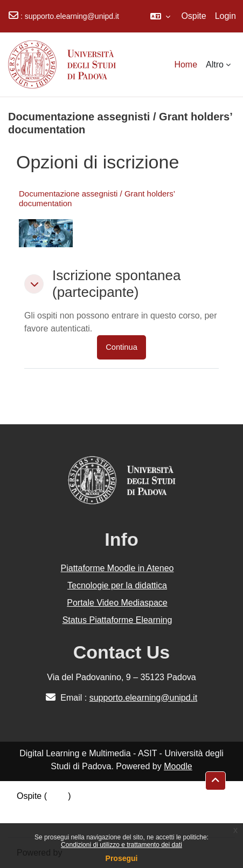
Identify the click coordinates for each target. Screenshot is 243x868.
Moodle (178, 766)
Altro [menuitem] (215, 65)
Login (225, 16)
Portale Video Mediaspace (117, 603)
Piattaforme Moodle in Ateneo (117, 568)
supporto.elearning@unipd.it (72, 16)
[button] (160, 16)
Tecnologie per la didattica (117, 585)
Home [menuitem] (186, 65)
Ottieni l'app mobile (53, 822)
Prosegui (122, 858)
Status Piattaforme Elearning (117, 620)
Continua (121, 347)
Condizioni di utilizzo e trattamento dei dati (121, 845)
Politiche (33, 809)
